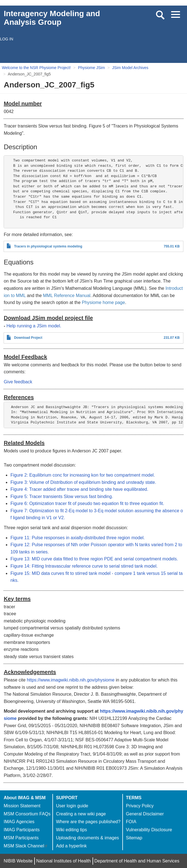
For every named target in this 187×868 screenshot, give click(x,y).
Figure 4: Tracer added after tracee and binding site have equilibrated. (79, 489)
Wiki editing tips (71, 830)
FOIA (131, 822)
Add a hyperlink (71, 846)
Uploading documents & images (88, 838)
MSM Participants (21, 838)
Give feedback (18, 382)
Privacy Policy (140, 806)
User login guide (72, 806)
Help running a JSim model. (34, 326)
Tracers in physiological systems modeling (48, 246)
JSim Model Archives (130, 68)
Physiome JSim (91, 68)
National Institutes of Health (64, 861)
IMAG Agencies (19, 822)
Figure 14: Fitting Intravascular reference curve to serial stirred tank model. (84, 566)
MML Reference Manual (67, 296)
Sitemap (134, 838)
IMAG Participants (22, 830)
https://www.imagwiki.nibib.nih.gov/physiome (71, 680)
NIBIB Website (18, 861)
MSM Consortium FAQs (27, 814)
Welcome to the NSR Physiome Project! (36, 68)
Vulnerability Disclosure (149, 830)
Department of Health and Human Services (137, 861)
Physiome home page (104, 302)
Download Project (28, 338)
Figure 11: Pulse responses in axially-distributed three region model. (77, 538)
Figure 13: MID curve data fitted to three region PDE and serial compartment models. (94, 559)
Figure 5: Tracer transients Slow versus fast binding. (62, 496)
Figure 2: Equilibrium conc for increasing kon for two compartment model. (82, 475)
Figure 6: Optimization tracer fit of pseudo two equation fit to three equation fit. (87, 503)
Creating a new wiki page (81, 814)
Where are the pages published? (88, 822)
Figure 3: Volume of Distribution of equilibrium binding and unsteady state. (83, 482)
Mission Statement (22, 806)
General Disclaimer (145, 814)
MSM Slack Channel (26, 846)
